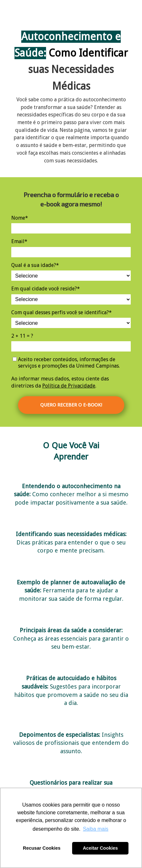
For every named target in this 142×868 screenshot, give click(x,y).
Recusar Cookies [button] (42, 848)
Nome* (20, 218)
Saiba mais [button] (95, 829)
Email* (19, 241)
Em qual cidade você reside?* (46, 289)
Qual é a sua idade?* (35, 265)
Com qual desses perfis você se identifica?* (62, 312)
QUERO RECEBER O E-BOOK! (71, 405)
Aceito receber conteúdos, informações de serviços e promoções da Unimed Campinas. (66, 363)
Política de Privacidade (69, 386)
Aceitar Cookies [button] (100, 848)
